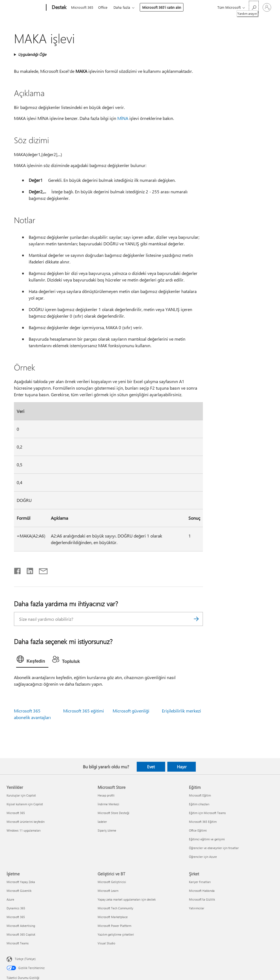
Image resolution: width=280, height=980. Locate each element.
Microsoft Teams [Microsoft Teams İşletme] (18, 943)
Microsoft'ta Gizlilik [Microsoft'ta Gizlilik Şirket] (202, 899)
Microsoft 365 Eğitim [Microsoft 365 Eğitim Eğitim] (203, 822)
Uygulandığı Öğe (32, 54)
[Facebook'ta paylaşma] (18, 570)
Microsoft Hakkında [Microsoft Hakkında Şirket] (202, 891)
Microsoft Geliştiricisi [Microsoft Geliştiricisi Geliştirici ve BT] (112, 882)
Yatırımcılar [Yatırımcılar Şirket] (197, 908)
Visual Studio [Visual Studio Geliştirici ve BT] (106, 943)
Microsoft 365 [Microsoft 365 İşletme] (16, 917)
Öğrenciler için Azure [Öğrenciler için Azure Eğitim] (203, 857)
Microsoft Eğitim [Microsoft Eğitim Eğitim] (200, 795)
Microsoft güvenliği (131, 711)
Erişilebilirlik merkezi (181, 711)
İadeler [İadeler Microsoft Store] (102, 822)
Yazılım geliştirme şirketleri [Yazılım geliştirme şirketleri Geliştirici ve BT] (116, 934)
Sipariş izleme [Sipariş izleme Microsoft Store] (107, 830)
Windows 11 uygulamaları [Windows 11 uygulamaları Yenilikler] (24, 830)
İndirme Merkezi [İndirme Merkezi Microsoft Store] (108, 804)
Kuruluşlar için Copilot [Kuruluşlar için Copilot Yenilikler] (21, 795)
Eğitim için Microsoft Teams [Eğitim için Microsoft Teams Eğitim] (207, 813)
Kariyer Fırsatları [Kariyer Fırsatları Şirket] (200, 882)
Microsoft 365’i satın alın (164, 7)
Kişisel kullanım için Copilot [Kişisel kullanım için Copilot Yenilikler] (25, 804)
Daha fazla (124, 7)
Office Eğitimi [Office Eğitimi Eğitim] (198, 830)
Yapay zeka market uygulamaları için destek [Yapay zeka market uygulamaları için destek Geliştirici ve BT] (127, 899)
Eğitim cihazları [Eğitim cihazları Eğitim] (199, 804)
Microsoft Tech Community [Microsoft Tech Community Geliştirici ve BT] (115, 908)
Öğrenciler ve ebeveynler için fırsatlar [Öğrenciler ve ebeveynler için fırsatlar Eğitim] (214, 848)
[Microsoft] (25, 8)
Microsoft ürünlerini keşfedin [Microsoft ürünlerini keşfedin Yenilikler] (26, 822)
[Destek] (59, 8)
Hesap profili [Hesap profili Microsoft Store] (106, 795)
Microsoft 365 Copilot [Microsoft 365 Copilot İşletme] (21, 934)
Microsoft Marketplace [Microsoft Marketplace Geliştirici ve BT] (113, 917)
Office (104, 7)
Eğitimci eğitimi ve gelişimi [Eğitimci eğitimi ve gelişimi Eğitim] (207, 839)
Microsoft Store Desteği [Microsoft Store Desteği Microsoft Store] (113, 813)
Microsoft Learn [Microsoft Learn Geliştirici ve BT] (108, 891)
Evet (151, 767)
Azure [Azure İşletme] (10, 899)
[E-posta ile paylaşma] (41, 570)
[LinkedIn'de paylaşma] (28, 570)
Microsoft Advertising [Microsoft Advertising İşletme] (21, 926)
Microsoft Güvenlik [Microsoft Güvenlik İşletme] (19, 891)
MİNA (123, 118)
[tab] (32, 660)
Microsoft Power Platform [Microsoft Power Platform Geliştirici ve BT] (114, 926)
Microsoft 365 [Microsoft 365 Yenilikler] (16, 813)
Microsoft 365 (82, 7)
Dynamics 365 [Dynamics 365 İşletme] (16, 908)
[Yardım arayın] (254, 7)
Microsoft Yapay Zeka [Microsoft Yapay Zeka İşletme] (21, 882)
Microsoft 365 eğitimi (84, 711)
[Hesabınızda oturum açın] (267, 7)
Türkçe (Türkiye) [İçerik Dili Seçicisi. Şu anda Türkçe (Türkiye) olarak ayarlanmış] (25, 959)
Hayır (182, 767)
